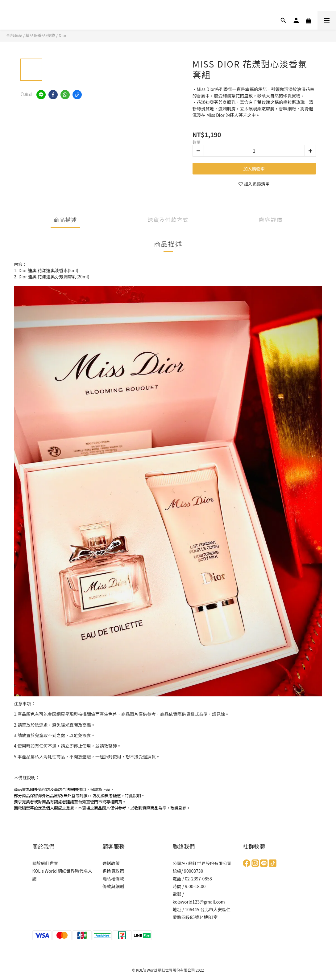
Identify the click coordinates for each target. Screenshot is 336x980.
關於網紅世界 (45, 863)
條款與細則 (113, 886)
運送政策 (111, 863)
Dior (62, 35)
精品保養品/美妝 (40, 35)
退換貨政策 (113, 871)
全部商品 (14, 35)
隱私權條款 (113, 879)
